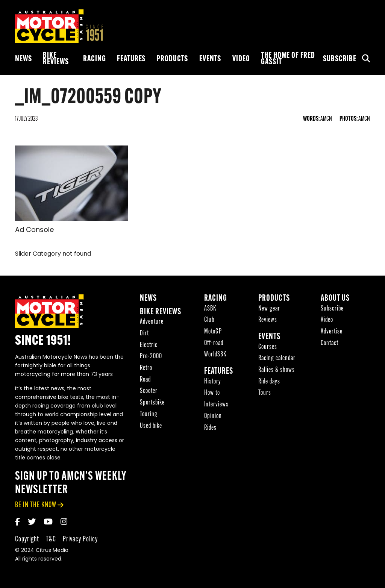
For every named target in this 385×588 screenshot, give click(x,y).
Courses (268, 347)
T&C (51, 539)
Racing (94, 59)
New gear (269, 309)
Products (172, 59)
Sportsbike (152, 403)
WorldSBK (215, 355)
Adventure (152, 322)
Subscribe (340, 59)
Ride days (269, 382)
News (23, 59)
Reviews (268, 320)
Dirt (144, 334)
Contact (330, 343)
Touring (149, 414)
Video (241, 59)
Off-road (214, 343)
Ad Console (34, 230)
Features (131, 59)
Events (210, 59)
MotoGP (213, 332)
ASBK (210, 309)
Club (209, 320)
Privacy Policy (80, 539)
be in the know (36, 505)
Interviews (216, 405)
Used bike (151, 426)
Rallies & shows (277, 370)
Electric (149, 345)
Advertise (332, 332)
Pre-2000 (151, 357)
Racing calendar (277, 358)
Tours (265, 393)
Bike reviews (56, 59)
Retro (146, 368)
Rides (210, 428)
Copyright (27, 539)
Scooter (149, 391)
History (213, 382)
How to (212, 393)
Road (145, 380)
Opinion (213, 416)
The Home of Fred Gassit (288, 59)
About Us (335, 299)
